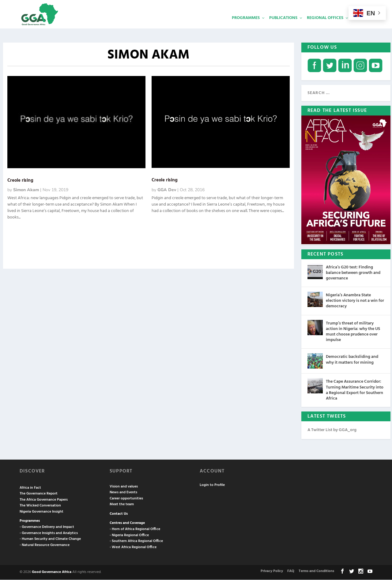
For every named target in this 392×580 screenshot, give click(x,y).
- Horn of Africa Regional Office (135, 529)
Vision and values (124, 487)
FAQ (291, 571)
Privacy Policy (272, 571)
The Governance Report (39, 494)
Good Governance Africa (52, 572)
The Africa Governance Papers (44, 500)
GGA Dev (167, 190)
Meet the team (122, 505)
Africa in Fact (30, 488)
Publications (283, 26)
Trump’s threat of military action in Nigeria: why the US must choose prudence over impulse (353, 332)
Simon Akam (26, 190)
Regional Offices (325, 26)
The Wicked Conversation (40, 506)
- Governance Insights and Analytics (49, 533)
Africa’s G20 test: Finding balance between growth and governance (353, 273)
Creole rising (20, 181)
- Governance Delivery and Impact (47, 527)
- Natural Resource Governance (45, 545)
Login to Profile (212, 485)
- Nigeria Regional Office (129, 536)
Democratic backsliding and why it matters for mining (352, 360)
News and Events (123, 493)
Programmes (246, 26)
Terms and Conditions (316, 571)
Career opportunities (126, 499)
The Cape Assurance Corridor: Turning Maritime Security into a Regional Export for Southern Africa (355, 390)
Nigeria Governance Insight (41, 512)
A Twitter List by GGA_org (332, 430)
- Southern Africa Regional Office (136, 541)
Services (362, 26)
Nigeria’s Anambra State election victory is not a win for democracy (355, 301)
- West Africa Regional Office (133, 548)
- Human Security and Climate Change (50, 539)
